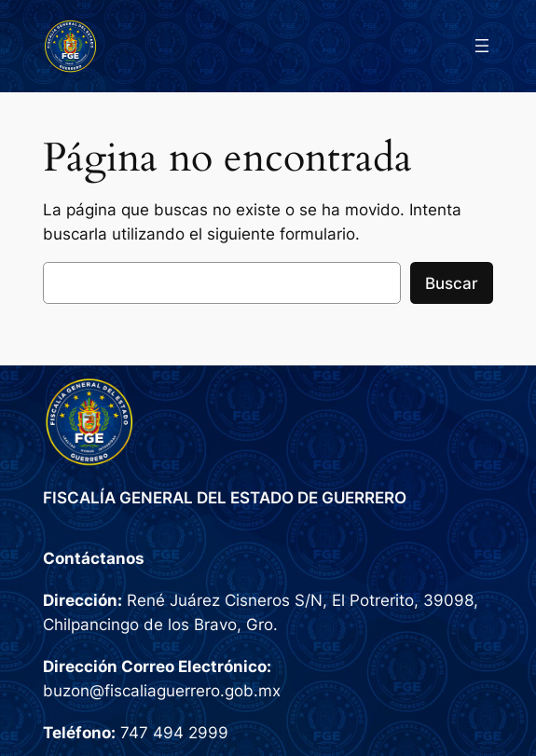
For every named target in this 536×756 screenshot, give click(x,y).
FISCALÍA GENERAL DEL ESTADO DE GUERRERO (225, 498)
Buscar (452, 283)
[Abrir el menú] (482, 46)
